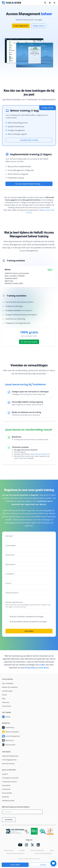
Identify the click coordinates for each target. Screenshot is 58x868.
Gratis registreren (21, 26)
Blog (4, 699)
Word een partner (8, 764)
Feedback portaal (8, 801)
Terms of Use (44, 668)
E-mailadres (10, 574)
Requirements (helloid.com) (40, 454)
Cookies (22, 850)
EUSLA (52, 850)
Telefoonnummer (12, 593)
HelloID (6, 717)
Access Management (11, 736)
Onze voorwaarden (37, 850)
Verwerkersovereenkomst (15, 853)
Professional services (10, 782)
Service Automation (11, 732)
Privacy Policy (30, 668)
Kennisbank (6, 785)
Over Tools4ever (8, 683)
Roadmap (5, 797)
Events (4, 695)
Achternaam (10, 555)
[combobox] (29, 569)
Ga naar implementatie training (29, 184)
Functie (9, 583)
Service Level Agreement (43, 853)
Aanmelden (29, 631)
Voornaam (10, 536)
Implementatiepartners (10, 756)
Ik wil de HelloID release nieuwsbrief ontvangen (26, 622)
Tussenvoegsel (11, 545)
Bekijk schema (39, 26)
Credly (42, 665)
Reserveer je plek (29, 342)
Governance (8, 740)
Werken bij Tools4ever (10, 687)
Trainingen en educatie (10, 778)
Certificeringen (7, 691)
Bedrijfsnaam (11, 564)
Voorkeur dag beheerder (14, 602)
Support (5, 774)
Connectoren (7, 706)
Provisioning (8, 728)
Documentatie (7, 793)
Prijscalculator (9, 745)
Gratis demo (15, 865)
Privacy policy (9, 850)
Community (6, 789)
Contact (43, 865)
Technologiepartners (9, 760)
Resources (6, 702)
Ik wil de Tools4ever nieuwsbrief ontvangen (25, 617)
